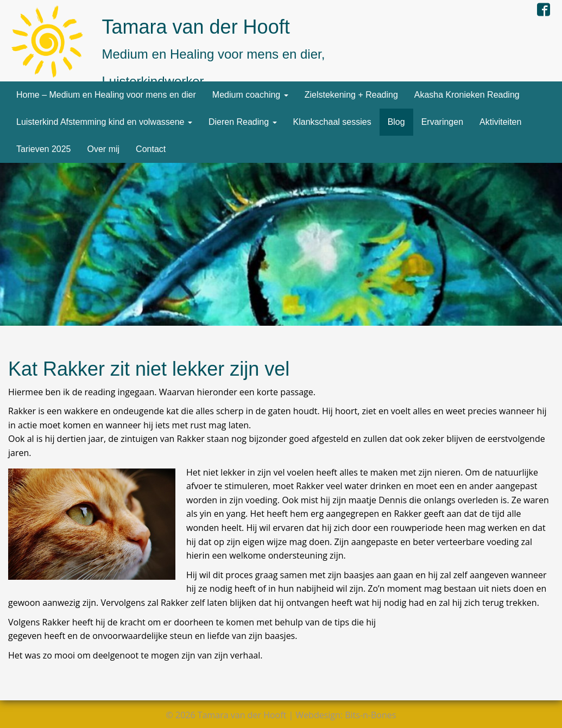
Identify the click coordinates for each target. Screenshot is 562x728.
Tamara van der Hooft (196, 27)
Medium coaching (250, 95)
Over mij (104, 149)
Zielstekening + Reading (351, 95)
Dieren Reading (243, 122)
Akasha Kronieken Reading (467, 95)
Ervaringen (442, 122)
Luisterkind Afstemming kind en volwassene (104, 122)
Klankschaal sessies (332, 122)
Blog (396, 122)
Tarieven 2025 (44, 149)
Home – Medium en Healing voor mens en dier (106, 95)
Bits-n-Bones (370, 715)
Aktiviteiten (500, 122)
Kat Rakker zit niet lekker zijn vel (149, 369)
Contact (151, 149)
